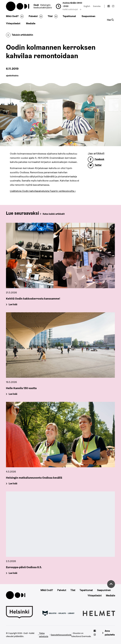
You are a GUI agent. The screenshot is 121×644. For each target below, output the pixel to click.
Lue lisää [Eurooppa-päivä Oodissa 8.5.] (13, 573)
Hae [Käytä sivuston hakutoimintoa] (110, 20)
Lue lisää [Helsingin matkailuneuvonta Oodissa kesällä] (13, 484)
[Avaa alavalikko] (21, 16)
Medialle (31, 23)
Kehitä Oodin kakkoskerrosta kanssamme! (33, 299)
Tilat (50, 16)
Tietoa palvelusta (44, 635)
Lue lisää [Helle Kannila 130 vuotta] (13, 394)
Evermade (86, 636)
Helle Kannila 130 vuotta (21, 388)
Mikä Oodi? (12, 16)
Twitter (95, 165)
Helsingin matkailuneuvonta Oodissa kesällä (34, 478)
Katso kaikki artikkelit (54, 214)
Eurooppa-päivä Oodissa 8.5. (24, 567)
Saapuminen (88, 16)
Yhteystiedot (13, 23)
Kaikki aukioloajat (72, 9)
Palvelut (33, 16)
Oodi (18, 6)
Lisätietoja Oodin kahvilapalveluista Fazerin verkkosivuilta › (43, 191)
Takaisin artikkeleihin (20, 35)
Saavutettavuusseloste (61, 635)
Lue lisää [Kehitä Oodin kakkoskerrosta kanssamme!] (13, 305)
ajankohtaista (12, 76)
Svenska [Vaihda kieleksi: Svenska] (97, 6)
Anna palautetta (110, 633)
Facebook (96, 159)
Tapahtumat (69, 16)
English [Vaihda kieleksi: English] (87, 6)
